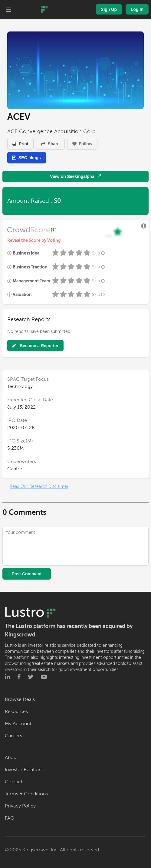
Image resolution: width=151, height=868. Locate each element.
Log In (137, 9)
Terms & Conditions (26, 794)
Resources (16, 712)
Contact (14, 782)
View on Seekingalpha (75, 176)
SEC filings (27, 158)
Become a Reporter (35, 346)
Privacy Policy (20, 806)
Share (50, 144)
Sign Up (109, 9)
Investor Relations (24, 770)
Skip (99, 253)
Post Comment (27, 574)
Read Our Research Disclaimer (39, 487)
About (11, 758)
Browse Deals (20, 699)
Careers (13, 736)
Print (20, 144)
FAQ (10, 818)
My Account (18, 724)
